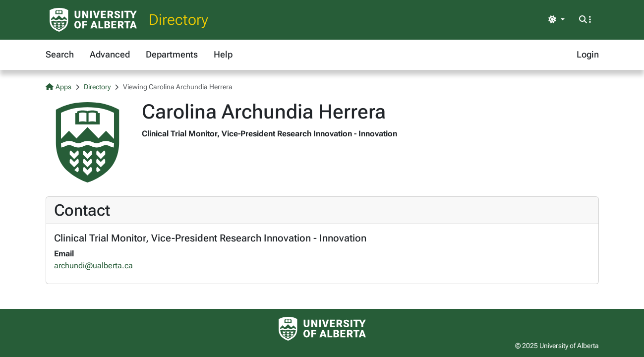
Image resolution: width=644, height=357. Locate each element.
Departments (172, 54)
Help (223, 54)
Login (588, 54)
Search (60, 54)
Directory (178, 20)
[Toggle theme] (556, 20)
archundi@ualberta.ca (93, 266)
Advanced (110, 54)
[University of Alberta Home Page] (93, 20)
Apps (59, 87)
